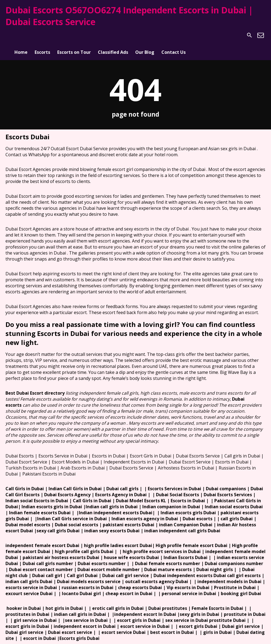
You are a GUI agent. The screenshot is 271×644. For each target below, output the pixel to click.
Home (21, 35)
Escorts (42, 35)
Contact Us (174, 35)
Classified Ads (113, 35)
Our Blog (145, 35)
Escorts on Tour (74, 35)
